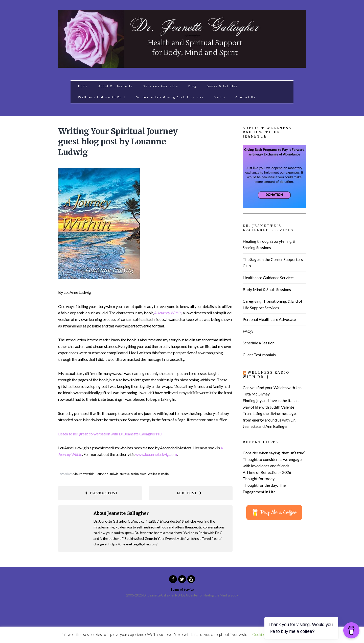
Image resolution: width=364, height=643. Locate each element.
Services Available (161, 86)
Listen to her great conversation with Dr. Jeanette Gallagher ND (110, 434)
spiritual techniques (133, 474)
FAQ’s (248, 331)
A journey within (84, 474)
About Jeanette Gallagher (121, 513)
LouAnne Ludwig (107, 474)
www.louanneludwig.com (156, 454)
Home (83, 86)
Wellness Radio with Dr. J (102, 97)
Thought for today (259, 479)
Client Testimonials (259, 355)
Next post (189, 493)
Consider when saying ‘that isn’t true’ (274, 453)
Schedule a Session (259, 343)
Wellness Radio (158, 474)
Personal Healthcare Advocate (269, 319)
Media (220, 97)
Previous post (101, 493)
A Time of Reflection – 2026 (267, 472)
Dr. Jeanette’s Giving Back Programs (170, 97)
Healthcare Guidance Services (269, 278)
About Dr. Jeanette (116, 86)
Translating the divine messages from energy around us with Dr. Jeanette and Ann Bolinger (270, 420)
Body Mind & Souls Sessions (267, 289)
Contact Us (246, 97)
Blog (192, 86)
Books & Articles (222, 86)
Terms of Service (182, 589)
